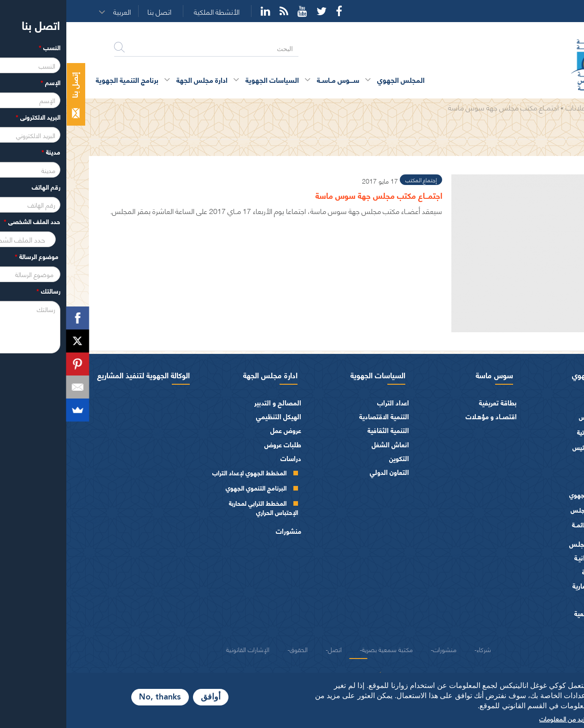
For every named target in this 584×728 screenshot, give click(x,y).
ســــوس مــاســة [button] (272, 79)
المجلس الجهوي (530, 375)
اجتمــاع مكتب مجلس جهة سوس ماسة (437, 107)
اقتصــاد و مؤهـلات (425, 416)
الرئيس (549, 402)
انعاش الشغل (324, 444)
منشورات (222, 531)
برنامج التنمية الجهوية (61, 79)
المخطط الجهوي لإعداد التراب (183, 472)
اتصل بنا (93, 12)
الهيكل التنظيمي (212, 416)
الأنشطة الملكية (150, 12)
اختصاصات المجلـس (531, 544)
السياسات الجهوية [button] (206, 79)
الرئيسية (543, 107)
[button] (58, 12)
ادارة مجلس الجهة (204, 375)
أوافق (144, 697)
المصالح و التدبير (211, 402)
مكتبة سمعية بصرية (321, 649)
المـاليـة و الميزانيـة (533, 558)
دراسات (225, 458)
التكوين (333, 458)
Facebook (273, 11)
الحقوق (232, 649)
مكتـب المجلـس (524, 510)
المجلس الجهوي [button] (335, 79)
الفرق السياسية (537, 572)
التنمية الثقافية (322, 430)
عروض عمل (219, 430)
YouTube (236, 11)
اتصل (269, 649)
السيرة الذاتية (527, 432)
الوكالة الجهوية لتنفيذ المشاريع (77, 375)
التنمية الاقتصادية (318, 416)
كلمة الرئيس (528, 417)
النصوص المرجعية (533, 613)
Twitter (255, 11)
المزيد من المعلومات (499, 718)
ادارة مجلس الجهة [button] (136, 79)
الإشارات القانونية (181, 649)
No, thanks (94, 697)
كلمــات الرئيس (525, 447)
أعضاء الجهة (542, 466)
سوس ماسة (428, 375)
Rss (218, 11)
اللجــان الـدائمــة (525, 524)
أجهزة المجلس (539, 480)
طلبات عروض (216, 444)
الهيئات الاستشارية (532, 586)
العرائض (546, 599)
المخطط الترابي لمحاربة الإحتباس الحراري (197, 507)
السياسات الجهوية (312, 375)
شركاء (418, 649)
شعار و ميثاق (540, 627)
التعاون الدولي (323, 472)
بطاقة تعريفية (432, 402)
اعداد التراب (327, 402)
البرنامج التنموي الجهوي (190, 488)
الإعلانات (512, 107)
